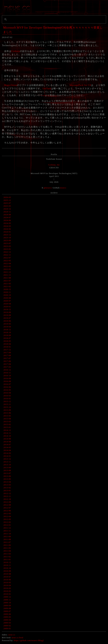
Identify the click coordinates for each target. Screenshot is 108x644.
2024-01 (7, 232)
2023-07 (7, 243)
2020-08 (7, 298)
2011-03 (7, 554)
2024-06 (7, 220)
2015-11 (7, 404)
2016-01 (7, 399)
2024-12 (7, 209)
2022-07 (7, 258)
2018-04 (7, 344)
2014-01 (7, 456)
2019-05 (7, 324)
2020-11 (7, 292)
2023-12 (7, 235)
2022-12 (7, 252)
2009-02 (7, 626)
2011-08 (7, 539)
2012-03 (7, 519)
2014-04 (7, 450)
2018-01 (7, 347)
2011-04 (7, 551)
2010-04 (7, 585)
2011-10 (7, 534)
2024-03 (7, 226)
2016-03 (7, 396)
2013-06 (7, 476)
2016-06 (7, 387)
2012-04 (7, 516)
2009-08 (7, 608)
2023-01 (7, 249)
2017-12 (7, 350)
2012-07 (7, 508)
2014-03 (7, 453)
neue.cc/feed (17, 638)
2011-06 (7, 545)
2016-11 (7, 373)
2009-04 (7, 620)
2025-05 (7, 206)
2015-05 (7, 416)
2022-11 (7, 255)
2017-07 (7, 358)
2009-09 (7, 606)
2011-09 (7, 537)
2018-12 (7, 330)
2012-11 (7, 496)
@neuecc (48, 188)
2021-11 (7, 275)
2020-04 (7, 304)
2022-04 (7, 263)
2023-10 (7, 238)
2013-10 (7, 465)
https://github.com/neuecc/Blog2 (29, 640)
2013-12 (7, 459)
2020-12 (7, 289)
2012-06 (7, 511)
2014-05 (7, 447)
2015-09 (7, 410)
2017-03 (7, 367)
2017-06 (7, 361)
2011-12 (7, 528)
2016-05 (7, 390)
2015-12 (7, 401)
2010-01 (7, 594)
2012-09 (7, 502)
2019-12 (7, 309)
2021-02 (7, 286)
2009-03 (7, 623)
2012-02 (7, 522)
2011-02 (7, 557)
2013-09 (7, 468)
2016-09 (7, 378)
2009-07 (7, 611)
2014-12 (7, 430)
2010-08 (7, 574)
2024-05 (7, 223)
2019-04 (7, 327)
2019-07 (7, 318)
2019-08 (7, 315)
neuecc (63, 188)
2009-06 (7, 614)
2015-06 (7, 413)
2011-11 (7, 531)
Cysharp (16, 51)
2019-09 (7, 312)
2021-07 (7, 281)
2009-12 (7, 597)
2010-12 (7, 562)
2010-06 (7, 580)
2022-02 (7, 266)
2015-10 (7, 407)
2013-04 (7, 482)
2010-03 (7, 588)
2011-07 (7, 542)
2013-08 (7, 470)
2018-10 (7, 332)
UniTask (47, 89)
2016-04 (7, 393)
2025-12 (7, 200)
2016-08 (7, 381)
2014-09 (7, 439)
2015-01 (7, 427)
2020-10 (7, 295)
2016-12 (7, 370)
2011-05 (7, 548)
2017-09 (7, 353)
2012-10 (7, 499)
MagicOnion (11, 85)
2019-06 (7, 321)
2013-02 (7, 488)
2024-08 (7, 215)
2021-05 (7, 284)
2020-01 (7, 307)
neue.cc (12, 635)
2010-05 (7, 583)
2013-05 (7, 479)
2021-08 (7, 278)
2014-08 (7, 442)
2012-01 (7, 525)
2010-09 (7, 571)
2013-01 (7, 491)
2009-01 (7, 629)
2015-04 (7, 419)
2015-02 (7, 424)
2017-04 (7, 364)
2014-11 (7, 433)
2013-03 (7, 485)
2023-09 (7, 240)
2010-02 (7, 591)
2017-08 (7, 355)
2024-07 (7, 217)
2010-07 (7, 577)
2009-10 (7, 603)
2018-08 (7, 335)
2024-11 (7, 212)
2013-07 (7, 473)
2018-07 (7, 338)
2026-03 (7, 197)
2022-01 (7, 269)
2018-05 (7, 341)
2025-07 (7, 203)
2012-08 (7, 505)
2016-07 (7, 384)
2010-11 (7, 565)
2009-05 (7, 617)
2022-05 (7, 261)
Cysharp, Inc (54, 165)
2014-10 (7, 436)
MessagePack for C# (80, 85)
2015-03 (7, 422)
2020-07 (7, 301)
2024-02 (7, 229)
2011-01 (7, 560)
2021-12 (7, 272)
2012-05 (7, 514)
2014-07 (7, 445)
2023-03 (7, 246)
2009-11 (7, 600)
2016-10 (7, 376)
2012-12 (7, 493)
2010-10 (7, 568)
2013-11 (7, 462)
